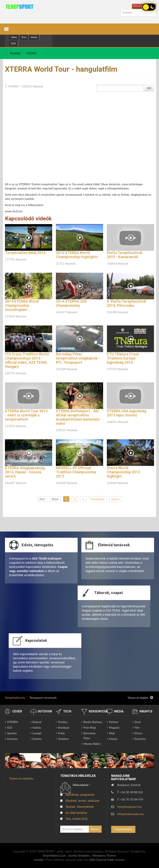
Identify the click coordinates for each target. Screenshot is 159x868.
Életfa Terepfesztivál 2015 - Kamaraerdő (125, 255)
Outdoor (63, 739)
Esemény (140, 739)
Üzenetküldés (123, 829)
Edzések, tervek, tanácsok (82, 801)
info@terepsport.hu (129, 807)
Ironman (12, 739)
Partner (114, 722)
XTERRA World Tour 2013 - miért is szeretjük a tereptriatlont (26, 415)
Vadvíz (37, 727)
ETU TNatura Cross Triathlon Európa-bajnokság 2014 (123, 358)
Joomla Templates (79, 855)
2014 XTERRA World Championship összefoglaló (22, 306)
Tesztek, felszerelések (80, 807)
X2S (10, 727)
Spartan (12, 733)
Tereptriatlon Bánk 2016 (25, 253)
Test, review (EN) (76, 819)
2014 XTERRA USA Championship (71, 303)
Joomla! (39, 860)
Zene (138, 722)
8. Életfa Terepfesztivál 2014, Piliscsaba (126, 303)
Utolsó (115, 499)
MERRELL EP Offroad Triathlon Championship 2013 (76, 472)
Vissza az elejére (140, 698)
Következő (98, 499)
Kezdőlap (15, 53)
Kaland (37, 722)
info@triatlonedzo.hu (130, 814)
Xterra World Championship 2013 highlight (123, 472)
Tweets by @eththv (21, 778)
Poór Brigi (90, 727)
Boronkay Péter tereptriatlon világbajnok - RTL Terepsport (78, 358)
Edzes (14, 37)
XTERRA (31, 53)
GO (149, 88)
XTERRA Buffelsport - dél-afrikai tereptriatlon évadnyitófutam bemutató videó (78, 417)
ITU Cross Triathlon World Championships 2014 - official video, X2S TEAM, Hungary (27, 360)
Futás (61, 733)
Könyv (138, 733)
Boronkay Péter (89, 736)
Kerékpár (64, 727)
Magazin (114, 727)
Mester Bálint (92, 744)
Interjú (34, 37)
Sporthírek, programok (80, 795)
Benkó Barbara (93, 722)
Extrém (37, 739)
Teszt (24, 37)
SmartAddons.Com (54, 855)
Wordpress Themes (104, 855)
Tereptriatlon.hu (15, 698)
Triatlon (63, 722)
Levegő (37, 733)
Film (137, 727)
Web (112, 733)
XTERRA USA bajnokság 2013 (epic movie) (126, 413)
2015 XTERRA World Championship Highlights (77, 255)
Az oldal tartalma (76, 813)
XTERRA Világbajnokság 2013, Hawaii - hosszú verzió (25, 472)
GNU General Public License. (107, 860)
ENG (14, 43)
